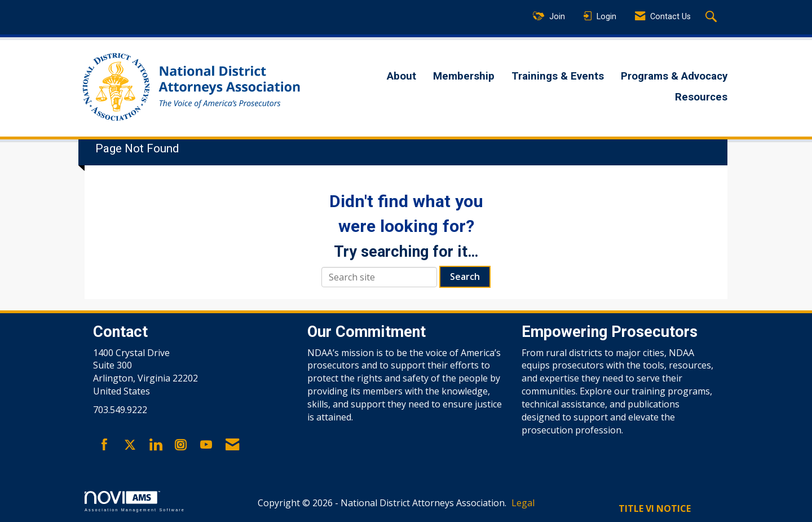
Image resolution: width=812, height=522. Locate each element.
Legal (523, 503)
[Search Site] (712, 17)
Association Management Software (135, 501)
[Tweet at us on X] (130, 445)
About (401, 76)
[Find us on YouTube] (206, 445)
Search (465, 277)
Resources (701, 97)
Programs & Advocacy (674, 76)
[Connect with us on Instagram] (181, 445)
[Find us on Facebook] (105, 445)
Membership (464, 76)
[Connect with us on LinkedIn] (155, 445)
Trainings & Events (558, 76)
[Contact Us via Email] (232, 445)
